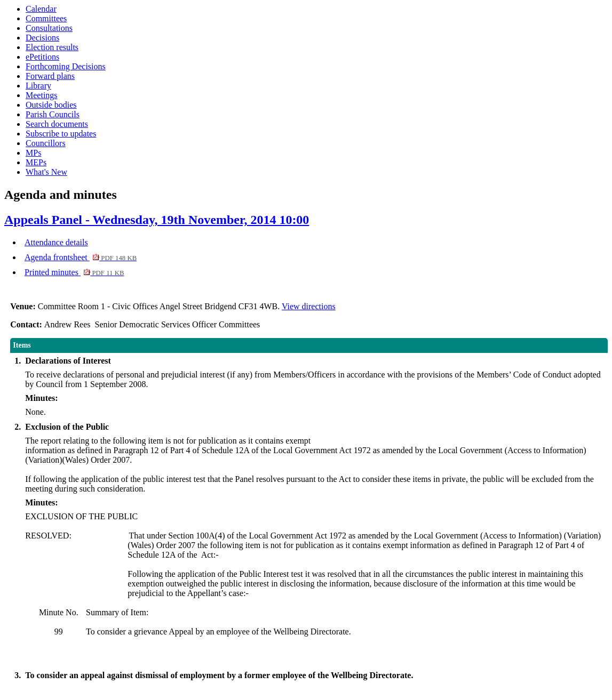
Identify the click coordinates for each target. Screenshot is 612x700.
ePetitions (42, 57)
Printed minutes (74, 272)
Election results (52, 47)
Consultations (49, 28)
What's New (46, 172)
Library (38, 86)
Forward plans (50, 76)
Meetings (42, 95)
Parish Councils (53, 114)
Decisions (42, 38)
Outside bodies (51, 105)
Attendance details (56, 242)
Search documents (57, 124)
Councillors (46, 143)
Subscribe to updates (61, 134)
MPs (33, 153)
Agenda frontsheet (81, 257)
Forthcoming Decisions (66, 66)
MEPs (36, 162)
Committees (46, 18)
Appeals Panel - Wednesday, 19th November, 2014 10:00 (157, 220)
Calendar (41, 9)
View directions (309, 306)
